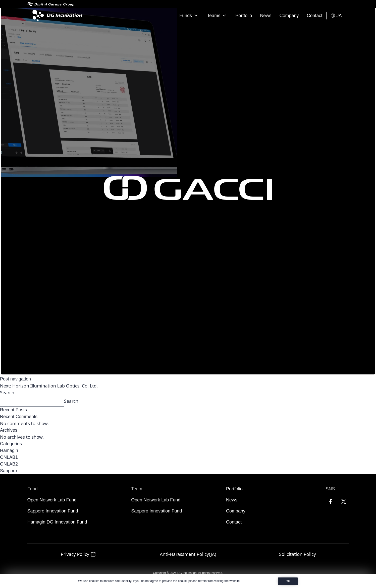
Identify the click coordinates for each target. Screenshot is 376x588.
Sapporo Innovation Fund (53, 511)
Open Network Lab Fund (52, 500)
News (266, 16)
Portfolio (244, 16)
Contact (314, 16)
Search (7, 393)
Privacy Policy (79, 554)
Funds (189, 16)
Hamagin (9, 450)
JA (336, 16)
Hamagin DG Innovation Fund (57, 522)
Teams (217, 16)
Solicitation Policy (298, 554)
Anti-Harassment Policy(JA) (188, 554)
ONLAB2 (9, 464)
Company (289, 16)
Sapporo (9, 471)
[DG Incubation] (56, 16)
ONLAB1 (9, 457)
